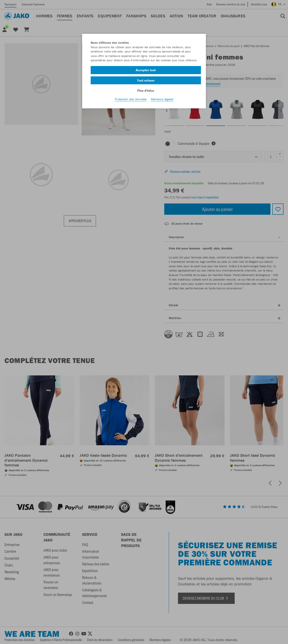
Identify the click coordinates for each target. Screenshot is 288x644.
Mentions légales (162, 104)
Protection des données (131, 104)
